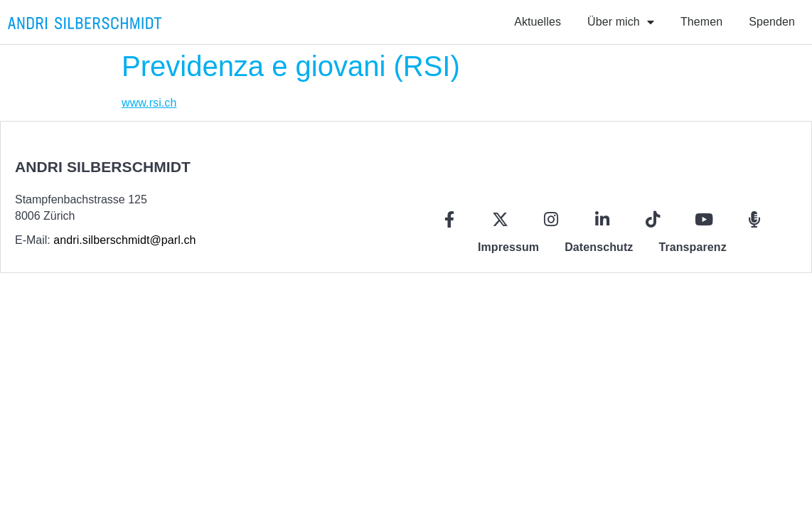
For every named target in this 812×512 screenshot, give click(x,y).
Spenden (772, 22)
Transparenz (692, 247)
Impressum (508, 247)
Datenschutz (599, 247)
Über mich (621, 22)
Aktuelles (538, 22)
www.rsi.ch (149, 103)
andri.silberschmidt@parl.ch (124, 240)
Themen (701, 22)
